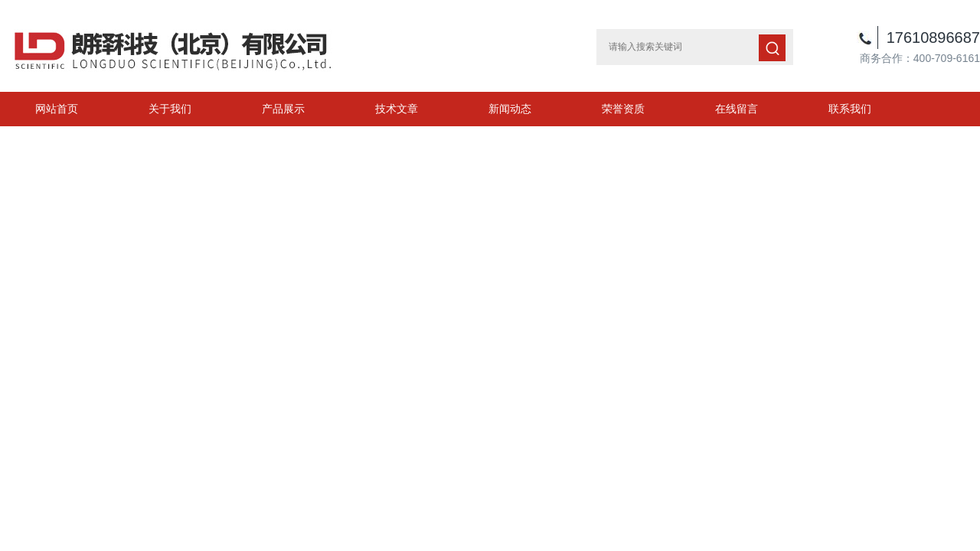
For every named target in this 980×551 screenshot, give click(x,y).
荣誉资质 (623, 109)
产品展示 (283, 109)
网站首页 (57, 109)
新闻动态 (510, 109)
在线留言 (737, 109)
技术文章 (397, 109)
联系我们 (850, 109)
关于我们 (170, 109)
